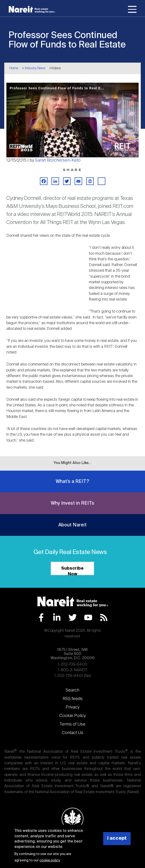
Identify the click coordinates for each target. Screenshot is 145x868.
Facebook (41, 617)
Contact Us (73, 733)
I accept (117, 838)
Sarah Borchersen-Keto (58, 160)
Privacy (72, 707)
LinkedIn (57, 617)
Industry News (35, 68)
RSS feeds (73, 699)
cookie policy (49, 860)
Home (14, 68)
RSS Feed (104, 617)
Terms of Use (72, 724)
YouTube (88, 617)
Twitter (73, 617)
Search (72, 690)
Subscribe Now (72, 571)
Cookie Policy (72, 716)
